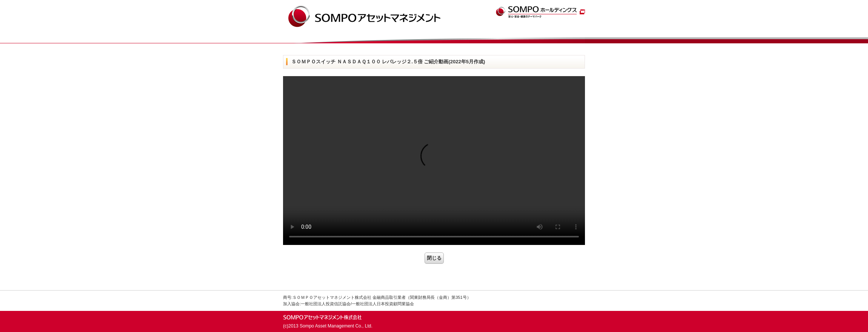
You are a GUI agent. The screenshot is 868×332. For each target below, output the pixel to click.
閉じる (434, 258)
